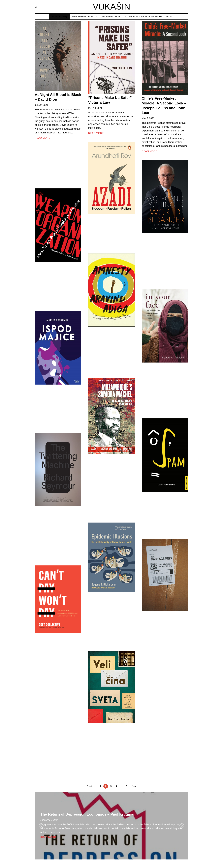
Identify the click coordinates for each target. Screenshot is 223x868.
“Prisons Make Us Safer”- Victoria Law (111, 101)
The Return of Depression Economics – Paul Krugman (88, 814)
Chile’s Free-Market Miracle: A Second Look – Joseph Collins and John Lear (164, 106)
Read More (42, 138)
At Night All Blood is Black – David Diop (58, 98)
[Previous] (41, 826)
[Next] (182, 826)
